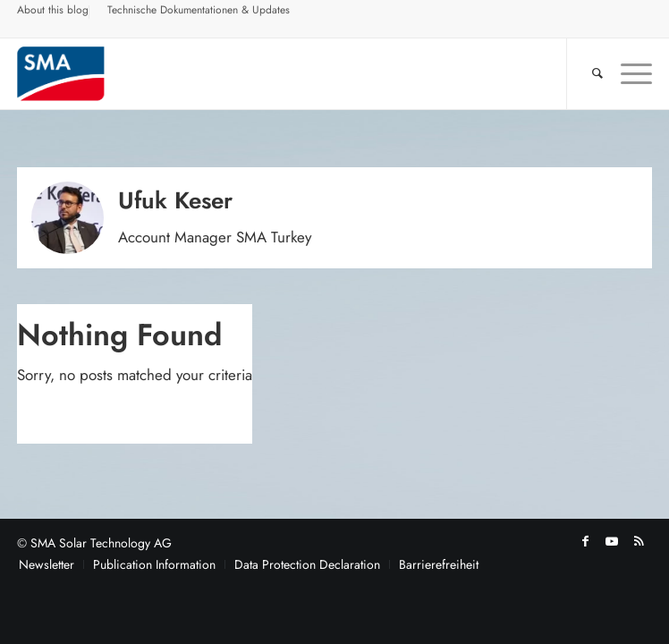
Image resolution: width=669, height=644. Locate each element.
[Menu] (627, 73)
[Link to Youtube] (612, 541)
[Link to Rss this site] (639, 541)
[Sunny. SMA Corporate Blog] (271, 73)
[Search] (589, 73)
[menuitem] (53, 13)
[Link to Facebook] (585, 541)
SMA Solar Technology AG (101, 543)
